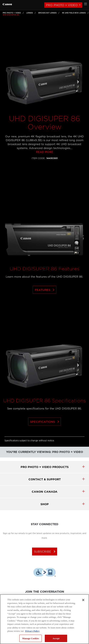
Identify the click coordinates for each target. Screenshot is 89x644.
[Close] (83, 600)
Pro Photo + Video (62, 5)
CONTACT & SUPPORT (45, 479)
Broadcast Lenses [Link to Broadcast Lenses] (47, 13)
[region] (44, 619)
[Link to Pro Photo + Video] (7, 4)
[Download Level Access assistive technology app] (44, 573)
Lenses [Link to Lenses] (30, 13)
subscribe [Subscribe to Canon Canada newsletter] (45, 552)
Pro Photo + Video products (45, 467)
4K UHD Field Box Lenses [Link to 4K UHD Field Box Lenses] (74, 13)
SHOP (45, 504)
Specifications (45, 428)
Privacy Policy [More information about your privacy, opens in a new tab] (32, 631)
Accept (56, 638)
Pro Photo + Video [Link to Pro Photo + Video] (12, 13)
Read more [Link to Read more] (45, 159)
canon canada (45, 492)
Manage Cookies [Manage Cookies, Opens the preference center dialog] (31, 638)
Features (45, 297)
